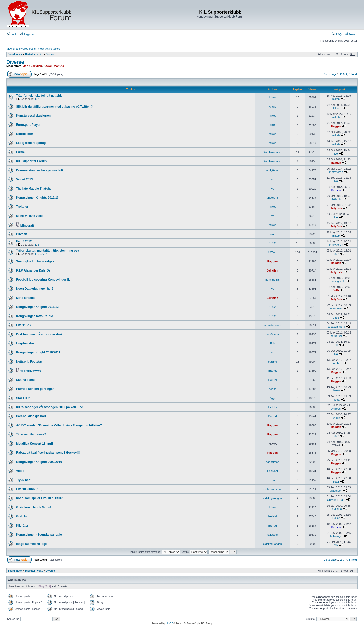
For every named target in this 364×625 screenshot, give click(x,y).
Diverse (50, 54)
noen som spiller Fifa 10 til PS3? (39, 498)
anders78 (272, 198)
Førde (20, 152)
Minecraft (27, 226)
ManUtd (59, 66)
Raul (273, 480)
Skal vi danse (26, 380)
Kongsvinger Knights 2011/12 (37, 307)
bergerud (336, 336)
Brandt (272, 371)
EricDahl (272, 471)
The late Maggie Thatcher (34, 189)
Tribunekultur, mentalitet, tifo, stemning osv (48, 251)
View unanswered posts (21, 49)
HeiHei (272, 380)
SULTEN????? (31, 371)
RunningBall (272, 280)
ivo (336, 154)
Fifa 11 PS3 (24, 325)
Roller (336, 518)
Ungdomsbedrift (28, 343)
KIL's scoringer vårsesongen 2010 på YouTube (50, 407)
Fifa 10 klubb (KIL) (29, 489)
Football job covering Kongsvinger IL (43, 280)
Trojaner (22, 207)
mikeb (336, 99)
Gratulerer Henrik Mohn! (34, 507)
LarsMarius (272, 334)
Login (12, 34)
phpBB (169, 624)
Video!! (21, 471)
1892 (272, 243)
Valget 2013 (24, 179)
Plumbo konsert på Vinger (35, 389)
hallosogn (272, 535)
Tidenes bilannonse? (31, 434)
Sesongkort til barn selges (35, 261)
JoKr (26, 66)
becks (273, 389)
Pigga (272, 398)
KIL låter (22, 526)
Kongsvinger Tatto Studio (35, 316)
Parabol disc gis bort (31, 416)
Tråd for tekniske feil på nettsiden (40, 96)
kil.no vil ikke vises (30, 216)
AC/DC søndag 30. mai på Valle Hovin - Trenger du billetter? (59, 425)
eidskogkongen (272, 498)
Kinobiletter (25, 134)
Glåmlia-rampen (272, 152)
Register (27, 34)
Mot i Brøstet (25, 298)
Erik (273, 343)
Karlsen (336, 190)
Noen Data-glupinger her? (35, 289)
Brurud (272, 416)
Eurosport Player (28, 125)
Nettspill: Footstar (29, 362)
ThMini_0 (336, 509)
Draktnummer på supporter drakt (40, 334)
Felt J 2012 (24, 241)
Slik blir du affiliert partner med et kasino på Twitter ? (54, 107)
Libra (272, 97)
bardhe (272, 362)
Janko (336, 390)
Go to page (330, 74)
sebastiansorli (272, 325)
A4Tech (336, 199)
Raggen (336, 126)
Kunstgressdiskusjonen (33, 116)
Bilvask (21, 234)
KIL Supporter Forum (31, 161)
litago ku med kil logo (32, 544)
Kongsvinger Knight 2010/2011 (38, 352)
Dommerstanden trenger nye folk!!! (41, 170)
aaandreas (336, 308)
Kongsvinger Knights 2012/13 (37, 198)
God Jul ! (23, 516)
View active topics (49, 49)
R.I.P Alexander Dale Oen (34, 270)
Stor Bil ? (23, 398)
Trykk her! (23, 480)
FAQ (337, 34)
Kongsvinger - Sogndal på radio (39, 535)
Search (351, 34)
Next (354, 74)
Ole (336, 545)
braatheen (336, 491)
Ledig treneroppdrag (31, 143)
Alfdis (273, 107)
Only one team (272, 489)
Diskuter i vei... (34, 54)
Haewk (48, 66)
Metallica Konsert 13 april (35, 444)
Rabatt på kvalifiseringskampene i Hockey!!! (48, 453)
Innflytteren (272, 170)
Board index (15, 54)
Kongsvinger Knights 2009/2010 (39, 462)
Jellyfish (36, 66)
